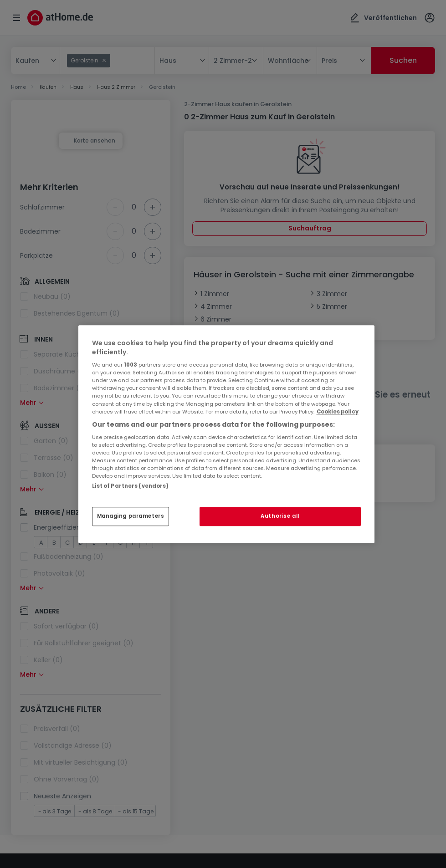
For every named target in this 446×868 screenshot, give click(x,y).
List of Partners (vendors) (131, 486)
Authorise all (280, 516)
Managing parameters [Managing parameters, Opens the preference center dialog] (131, 516)
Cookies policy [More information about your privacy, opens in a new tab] (338, 412)
